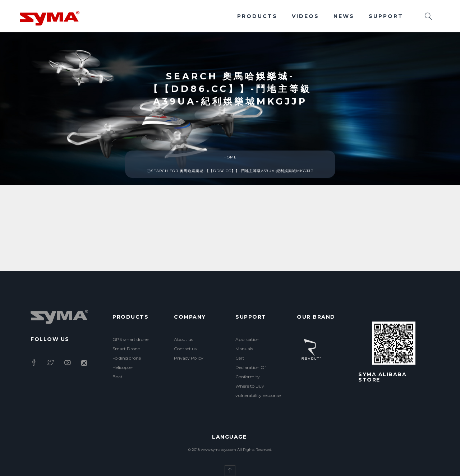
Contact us (185, 349)
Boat (118, 377)
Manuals (244, 349)
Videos (305, 16)
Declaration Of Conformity (251, 372)
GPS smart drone (130, 339)
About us (183, 339)
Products (257, 16)
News (344, 16)
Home (230, 157)
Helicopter (123, 367)
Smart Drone (126, 349)
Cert (240, 358)
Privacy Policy (189, 358)
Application (247, 339)
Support (386, 16)
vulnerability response (258, 395)
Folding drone (127, 358)
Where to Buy (250, 386)
